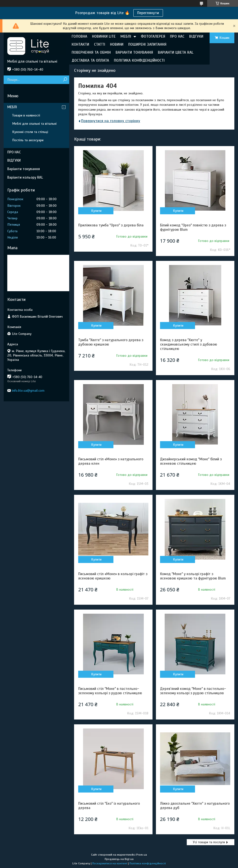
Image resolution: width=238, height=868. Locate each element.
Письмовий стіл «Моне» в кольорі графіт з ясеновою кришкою (113, 576)
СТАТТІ (100, 44)
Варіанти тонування (24, 169)
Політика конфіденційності (148, 863)
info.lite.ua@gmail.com (28, 391)
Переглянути (148, 13)
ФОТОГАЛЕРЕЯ (153, 36)
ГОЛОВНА (79, 36)
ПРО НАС (177, 36)
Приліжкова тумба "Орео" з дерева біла (111, 225)
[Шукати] (65, 80)
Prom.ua (142, 855)
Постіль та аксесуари (28, 140)
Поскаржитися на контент (110, 863)
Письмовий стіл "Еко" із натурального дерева (109, 806)
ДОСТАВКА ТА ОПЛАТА (90, 60)
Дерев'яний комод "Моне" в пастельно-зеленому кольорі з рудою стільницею (193, 691)
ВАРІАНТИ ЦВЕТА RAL (176, 52)
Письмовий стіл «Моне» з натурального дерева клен (111, 461)
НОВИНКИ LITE (104, 36)
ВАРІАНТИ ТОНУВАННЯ (134, 52)
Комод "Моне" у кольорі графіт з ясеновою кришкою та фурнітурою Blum (193, 576)
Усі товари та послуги (209, 842)
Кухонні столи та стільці (30, 132)
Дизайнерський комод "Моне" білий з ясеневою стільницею (191, 461)
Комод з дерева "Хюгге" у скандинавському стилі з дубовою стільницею (189, 344)
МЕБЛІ (126, 36)
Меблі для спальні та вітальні (34, 124)
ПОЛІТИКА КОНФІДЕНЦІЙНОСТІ (139, 60)
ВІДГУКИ (196, 36)
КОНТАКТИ (80, 44)
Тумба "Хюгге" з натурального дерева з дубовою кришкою (111, 342)
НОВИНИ (117, 44)
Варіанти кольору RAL (25, 177)
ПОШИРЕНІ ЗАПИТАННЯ (147, 44)
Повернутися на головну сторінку (111, 121)
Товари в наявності (26, 115)
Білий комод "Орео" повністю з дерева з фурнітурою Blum (193, 227)
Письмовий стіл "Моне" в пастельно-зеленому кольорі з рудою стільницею (110, 691)
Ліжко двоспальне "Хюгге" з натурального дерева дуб (195, 806)
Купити (96, 211)
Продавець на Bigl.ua (119, 859)
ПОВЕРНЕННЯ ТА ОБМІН (91, 52)
